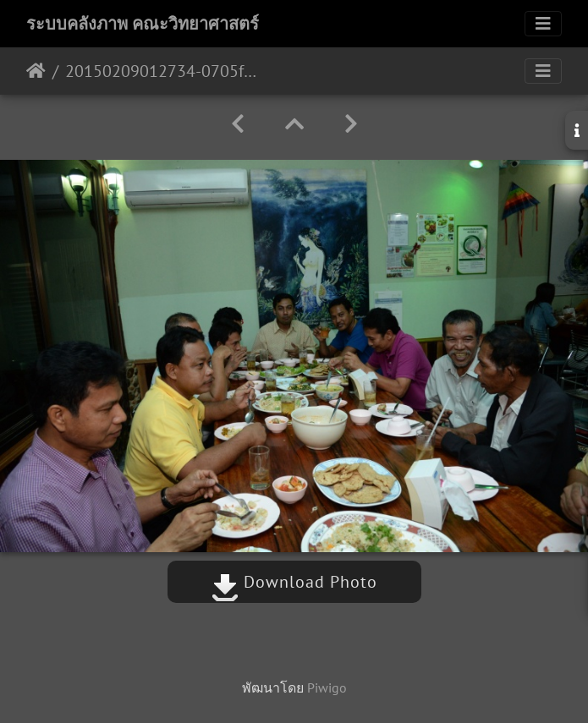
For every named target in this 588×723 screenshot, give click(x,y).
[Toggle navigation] (543, 24)
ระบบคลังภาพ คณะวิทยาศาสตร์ (143, 24)
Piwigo (327, 687)
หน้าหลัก (36, 71)
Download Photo (294, 582)
